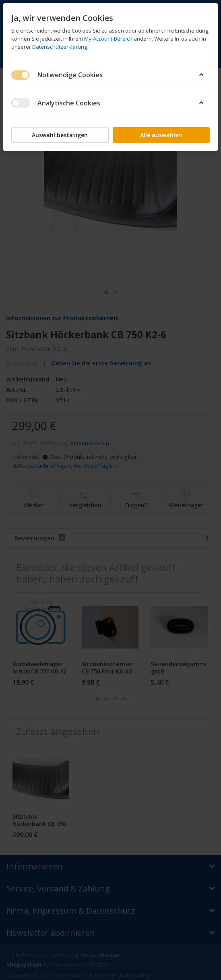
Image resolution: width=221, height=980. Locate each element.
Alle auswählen (161, 135)
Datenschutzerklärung (60, 47)
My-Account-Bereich (108, 39)
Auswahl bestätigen (60, 135)
